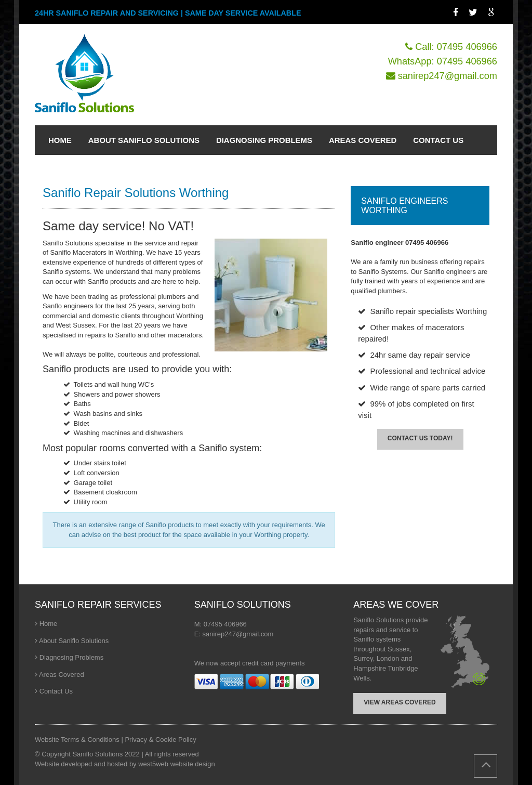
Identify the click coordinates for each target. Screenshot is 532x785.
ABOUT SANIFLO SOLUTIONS (144, 140)
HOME (60, 140)
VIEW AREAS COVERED (400, 702)
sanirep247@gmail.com (448, 76)
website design (193, 764)
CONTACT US (438, 140)
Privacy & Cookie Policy (160, 740)
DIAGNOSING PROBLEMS (264, 140)
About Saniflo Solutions (74, 641)
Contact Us (56, 691)
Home (49, 624)
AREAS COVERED (363, 140)
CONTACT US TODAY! (420, 438)
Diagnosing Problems (72, 657)
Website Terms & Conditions (78, 740)
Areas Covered (62, 675)
